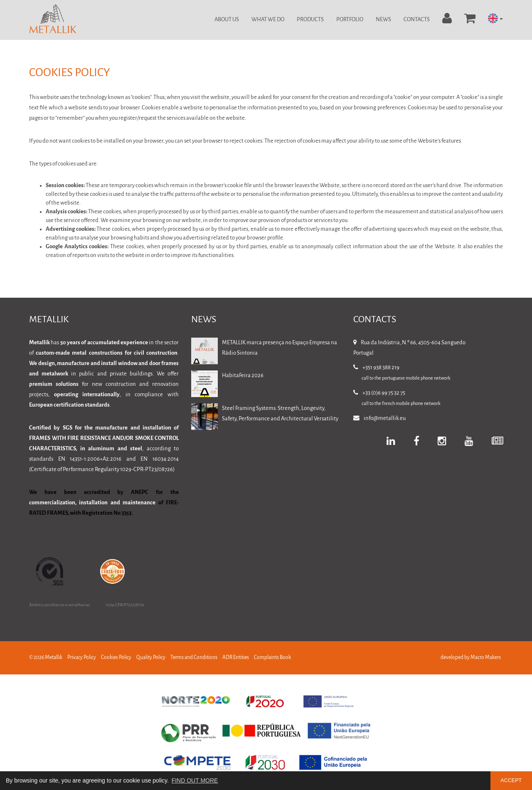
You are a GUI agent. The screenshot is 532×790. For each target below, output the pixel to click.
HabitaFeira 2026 (243, 376)
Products (310, 20)
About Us (227, 20)
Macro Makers (486, 658)
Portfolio (350, 20)
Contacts (417, 20)
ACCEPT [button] (511, 780)
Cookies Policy (116, 658)
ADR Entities (236, 658)
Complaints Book (272, 658)
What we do (268, 20)
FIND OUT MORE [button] (195, 780)
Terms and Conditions (194, 658)
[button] (495, 19)
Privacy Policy (82, 658)
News (383, 20)
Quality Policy (151, 658)
